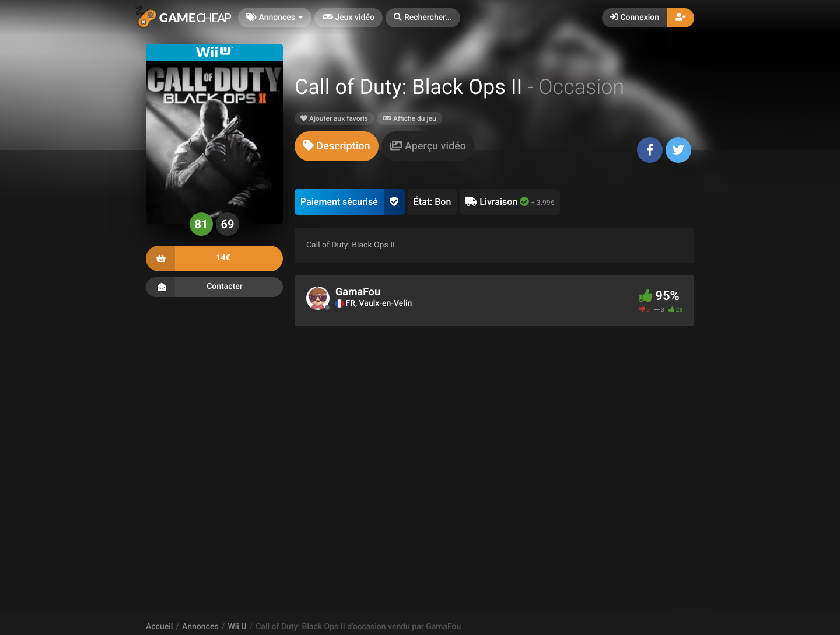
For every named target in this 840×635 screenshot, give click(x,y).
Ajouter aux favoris (334, 118)
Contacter (214, 287)
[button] (423, 18)
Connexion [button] (635, 18)
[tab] (337, 146)
